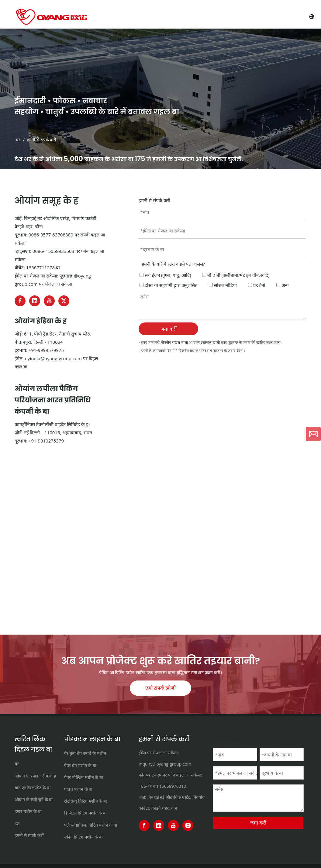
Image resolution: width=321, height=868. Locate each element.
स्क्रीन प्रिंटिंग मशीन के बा (83, 837)
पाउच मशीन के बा (78, 789)
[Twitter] (64, 301)
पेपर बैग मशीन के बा (80, 765)
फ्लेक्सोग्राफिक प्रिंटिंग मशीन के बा (91, 825)
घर (17, 764)
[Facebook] (20, 301)
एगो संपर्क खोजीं (160, 688)
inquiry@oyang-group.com (165, 764)
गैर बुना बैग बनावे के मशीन (85, 753)
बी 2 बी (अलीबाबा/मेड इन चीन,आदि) (236, 275)
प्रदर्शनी (257, 285)
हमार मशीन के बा (28, 811)
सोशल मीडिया (223, 285)
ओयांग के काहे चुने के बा (34, 799)
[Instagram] (188, 825)
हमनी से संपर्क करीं (29, 835)
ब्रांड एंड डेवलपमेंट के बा (33, 788)
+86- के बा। (148, 786)
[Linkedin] (35, 301)
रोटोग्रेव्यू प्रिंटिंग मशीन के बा (86, 801)
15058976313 (173, 786)
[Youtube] (49, 301)
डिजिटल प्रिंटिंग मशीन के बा (85, 813)
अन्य (283, 285)
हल (17, 823)
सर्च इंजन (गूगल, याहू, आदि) (165, 275)
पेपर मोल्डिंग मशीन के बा (84, 777)
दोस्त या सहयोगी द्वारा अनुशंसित (168, 285)
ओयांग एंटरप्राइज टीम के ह (35, 776)
